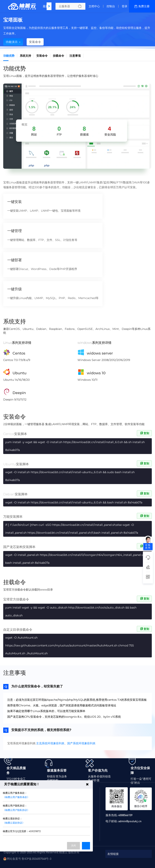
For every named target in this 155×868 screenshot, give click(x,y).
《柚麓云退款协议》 (14, 823)
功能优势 (9, 56)
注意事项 (75, 56)
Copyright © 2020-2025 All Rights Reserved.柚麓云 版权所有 (42, 852)
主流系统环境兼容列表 (50, 743)
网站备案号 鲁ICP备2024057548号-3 (29, 859)
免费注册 (144, 6)
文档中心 (94, 6)
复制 (144, 433)
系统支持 (25, 56)
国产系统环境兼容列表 (81, 743)
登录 (125, 6)
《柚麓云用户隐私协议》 (16, 810)
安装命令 (42, 56)
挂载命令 (59, 56)
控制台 (111, 6)
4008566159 (125, 815)
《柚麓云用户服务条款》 (16, 797)
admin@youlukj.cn (130, 821)
